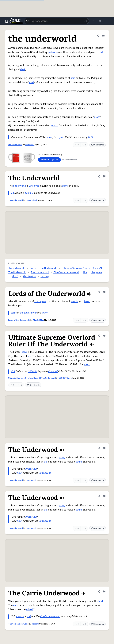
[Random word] (85, 21)
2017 (91, 137)
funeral (20, 616)
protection (31, 469)
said (73, 78)
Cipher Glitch (32, 200)
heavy (62, 458)
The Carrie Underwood (66, 272)
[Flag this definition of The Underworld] (104, 176)
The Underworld (16, 200)
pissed (87, 301)
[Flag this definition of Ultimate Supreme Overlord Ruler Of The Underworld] (104, 336)
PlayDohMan (38, 320)
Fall (13, 371)
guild (62, 137)
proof (97, 117)
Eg (13, 193)
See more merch (69, 160)
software (53, 52)
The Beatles (29, 277)
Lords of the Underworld (44, 268)
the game (97, 272)
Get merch (98, 145)
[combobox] (57, 21)
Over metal (31, 480)
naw (19, 473)
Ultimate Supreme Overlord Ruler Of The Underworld (32, 378)
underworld (20, 186)
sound (79, 462)
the (85, 272)
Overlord (53, 371)
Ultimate (33, 371)
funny (45, 313)
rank (24, 352)
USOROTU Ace (65, 378)
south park (40, 301)
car (15, 605)
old (46, 462)
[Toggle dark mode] (100, 21)
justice (54, 126)
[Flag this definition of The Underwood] (104, 448)
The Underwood (40, 272)
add (102, 52)
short (87, 364)
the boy (45, 277)
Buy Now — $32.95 (49, 160)
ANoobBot (30, 145)
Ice (29, 356)
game (65, 186)
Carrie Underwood (50, 616)
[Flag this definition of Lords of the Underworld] (104, 292)
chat (23, 69)
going (28, 193)
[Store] (94, 21)
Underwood (45, 473)
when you (34, 186)
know (50, 137)
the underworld (15, 145)
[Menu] (107, 21)
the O (15, 277)
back (101, 601)
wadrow (35, 624)
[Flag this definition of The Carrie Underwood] (104, 592)
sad (29, 616)
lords (14, 313)
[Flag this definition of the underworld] (103, 36)
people (74, 301)
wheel (29, 609)
